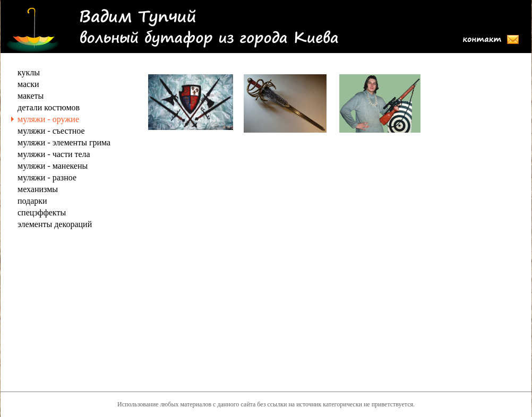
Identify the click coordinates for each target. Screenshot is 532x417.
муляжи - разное (47, 177)
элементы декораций (55, 224)
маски (28, 84)
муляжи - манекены (53, 166)
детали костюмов (49, 107)
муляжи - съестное (51, 131)
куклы (29, 72)
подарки (32, 201)
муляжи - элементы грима (64, 142)
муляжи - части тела (54, 154)
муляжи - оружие (48, 119)
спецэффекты (42, 212)
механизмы (38, 189)
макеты (31, 96)
